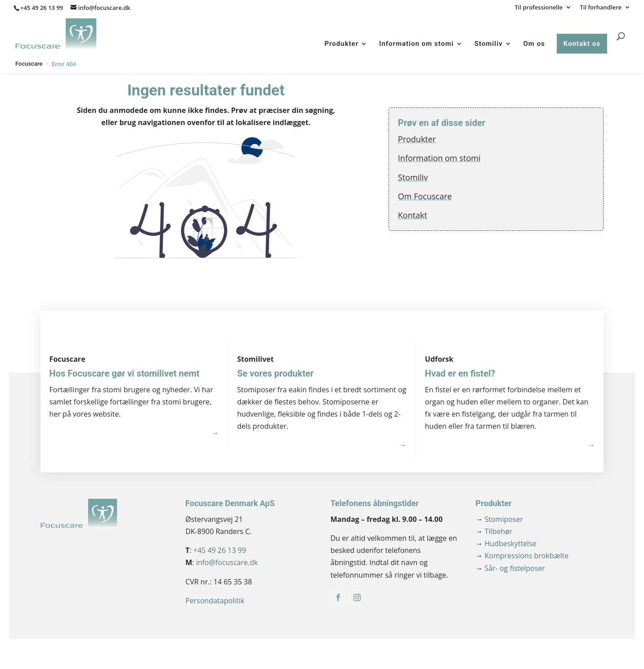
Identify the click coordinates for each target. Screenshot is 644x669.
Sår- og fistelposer (510, 568)
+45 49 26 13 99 (42, 8)
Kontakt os (582, 44)
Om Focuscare (425, 196)
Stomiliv (489, 44)
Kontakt (413, 215)
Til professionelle (539, 8)
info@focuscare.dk (227, 562)
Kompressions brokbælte (522, 556)
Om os (534, 44)
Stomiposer (499, 519)
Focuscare (29, 64)
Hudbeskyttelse (506, 543)
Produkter (342, 44)
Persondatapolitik (215, 601)
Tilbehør (494, 531)
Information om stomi (416, 44)
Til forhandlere (601, 8)
